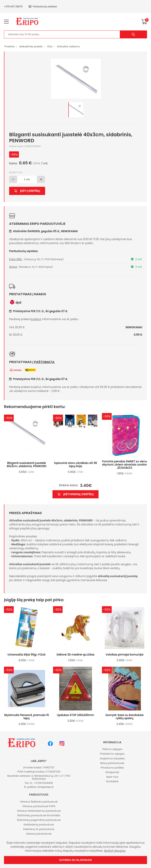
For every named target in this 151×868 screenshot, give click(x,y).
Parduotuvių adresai (43, 6)
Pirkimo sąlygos (112, 749)
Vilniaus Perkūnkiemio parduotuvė (39, 811)
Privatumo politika (112, 768)
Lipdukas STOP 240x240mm (76, 715)
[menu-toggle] (6, 22)
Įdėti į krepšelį (27, 191)
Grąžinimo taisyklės (112, 758)
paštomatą (44, 362)
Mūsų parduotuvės (112, 763)
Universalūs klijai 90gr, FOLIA (27, 655)
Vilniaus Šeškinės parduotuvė (39, 802)
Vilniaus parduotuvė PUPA (39, 806)
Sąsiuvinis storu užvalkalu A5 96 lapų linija (75, 465)
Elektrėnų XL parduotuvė (39, 829)
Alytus (13, 267)
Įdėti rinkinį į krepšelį (76, 494)
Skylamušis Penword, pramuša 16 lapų (26, 717)
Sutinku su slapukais (75, 860)
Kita (50, 46)
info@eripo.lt (45, 787)
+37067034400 (43, 783)
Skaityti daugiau (115, 851)
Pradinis (9, 46)
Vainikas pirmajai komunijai (125, 655)
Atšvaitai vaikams (68, 46)
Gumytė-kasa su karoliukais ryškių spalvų (125, 717)
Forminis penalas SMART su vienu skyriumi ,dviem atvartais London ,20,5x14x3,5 (125, 465)
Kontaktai (112, 781)
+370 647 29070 (13, 6)
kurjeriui (36, 319)
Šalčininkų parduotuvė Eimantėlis (39, 815)
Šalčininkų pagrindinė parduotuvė (39, 820)
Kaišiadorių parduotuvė (39, 825)
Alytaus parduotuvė (39, 834)
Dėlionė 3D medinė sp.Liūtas (75, 655)
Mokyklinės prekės (31, 46)
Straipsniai (112, 772)
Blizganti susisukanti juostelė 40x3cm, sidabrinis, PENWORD (27, 465)
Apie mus (112, 777)
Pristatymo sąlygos (112, 754)
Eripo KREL (16, 259)
